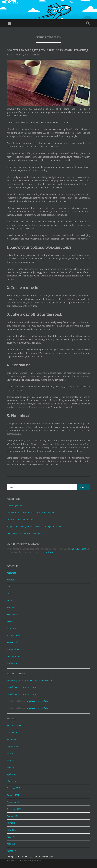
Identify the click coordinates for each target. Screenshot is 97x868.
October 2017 (13, 732)
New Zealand (13, 615)
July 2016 (11, 823)
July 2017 (11, 753)
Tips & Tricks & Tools (17, 649)
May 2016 (11, 837)
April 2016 (11, 844)
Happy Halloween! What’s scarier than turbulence (30, 513)
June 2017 (11, 760)
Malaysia (11, 608)
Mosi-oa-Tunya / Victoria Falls (38, 680)
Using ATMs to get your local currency (25, 533)
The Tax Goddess (78, 549)
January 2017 (13, 795)
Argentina (11, 573)
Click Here (51, 552)
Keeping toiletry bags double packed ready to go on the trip (34, 527)
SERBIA (10, 621)
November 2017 (14, 725)
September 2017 (14, 739)
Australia (11, 580)
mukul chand (13, 687)
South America (14, 628)
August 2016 (12, 816)
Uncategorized (14, 656)
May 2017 (11, 767)
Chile (9, 587)
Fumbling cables (15, 506)
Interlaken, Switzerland (38, 701)
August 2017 (12, 746)
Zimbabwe (12, 663)
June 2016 (11, 830)
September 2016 (14, 809)
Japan (10, 601)
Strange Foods (13, 635)
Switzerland (12, 642)
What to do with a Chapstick (20, 520)
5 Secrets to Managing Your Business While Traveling (47, 50)
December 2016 (14, 802)
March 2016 (12, 851)
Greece (10, 594)
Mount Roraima (30, 687)
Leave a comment (33, 55)
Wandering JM (14, 680)
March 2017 (12, 781)
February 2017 (13, 788)
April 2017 (11, 774)
